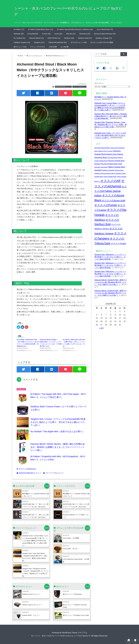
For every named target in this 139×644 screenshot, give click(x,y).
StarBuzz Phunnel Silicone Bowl (105, 173)
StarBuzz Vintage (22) (104, 38)
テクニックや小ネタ (38, 47)
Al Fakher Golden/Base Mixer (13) (41, 29)
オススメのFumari (106, 205)
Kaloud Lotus (111, 154)
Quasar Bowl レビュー (31, 615)
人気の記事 (53, 47)
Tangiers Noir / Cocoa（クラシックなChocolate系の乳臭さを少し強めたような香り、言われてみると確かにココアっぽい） (58, 422)
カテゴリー (99, 83)
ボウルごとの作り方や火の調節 (102, 42)
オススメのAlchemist (26, 469)
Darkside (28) (19, 34)
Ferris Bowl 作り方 (70, 549)
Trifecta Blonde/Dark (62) (58, 42)
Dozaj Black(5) (33, 34)
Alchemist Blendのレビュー (63, 87)
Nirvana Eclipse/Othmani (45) (105, 34)
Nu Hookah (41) (20, 38)
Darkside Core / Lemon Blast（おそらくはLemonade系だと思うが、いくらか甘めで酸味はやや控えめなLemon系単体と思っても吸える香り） (35, 541)
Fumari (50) (46, 34)
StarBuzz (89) (69, 38)
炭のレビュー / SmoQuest (72, 594)
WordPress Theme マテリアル (75, 633)
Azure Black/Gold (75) (105, 29)
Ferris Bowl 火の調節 (71, 538)
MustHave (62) (85, 34)
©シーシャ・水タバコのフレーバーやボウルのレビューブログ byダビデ (61, 636)
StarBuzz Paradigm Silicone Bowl (113, 170)
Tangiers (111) (39, 42)
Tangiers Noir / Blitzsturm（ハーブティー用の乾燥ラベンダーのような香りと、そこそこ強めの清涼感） (110, 257)
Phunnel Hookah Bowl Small (111, 164)
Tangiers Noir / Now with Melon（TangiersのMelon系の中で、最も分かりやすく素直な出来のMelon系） (111, 116)
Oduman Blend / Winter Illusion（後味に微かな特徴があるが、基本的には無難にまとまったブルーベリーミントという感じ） (58, 447)
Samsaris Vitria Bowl (101, 167)
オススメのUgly (118, 244)
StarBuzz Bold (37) (85, 38)
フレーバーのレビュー (79, 87)
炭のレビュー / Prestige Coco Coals (76, 615)
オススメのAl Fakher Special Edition (111, 191)
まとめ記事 (65, 47)
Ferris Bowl (110, 151)
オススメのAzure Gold (113, 200)
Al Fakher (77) (19, 29)
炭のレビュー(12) (20, 47)
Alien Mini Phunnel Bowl (102, 148)
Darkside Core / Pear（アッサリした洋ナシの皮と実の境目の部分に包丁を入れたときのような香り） (110, 135)
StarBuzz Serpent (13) (22, 42)
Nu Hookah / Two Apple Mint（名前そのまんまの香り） (57, 431)
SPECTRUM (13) (54, 38)
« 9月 (101, 328)
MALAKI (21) (71, 34)
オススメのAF (111, 181)
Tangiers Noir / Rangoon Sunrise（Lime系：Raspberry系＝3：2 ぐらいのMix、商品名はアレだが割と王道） (111, 125)
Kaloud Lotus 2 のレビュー (32, 605)
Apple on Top (102, 151)
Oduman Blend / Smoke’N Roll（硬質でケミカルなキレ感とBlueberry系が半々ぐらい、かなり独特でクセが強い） (111, 282)
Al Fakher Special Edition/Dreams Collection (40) (75, 29)
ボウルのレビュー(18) (79, 42)
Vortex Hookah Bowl (110, 177)
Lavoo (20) (58, 34)
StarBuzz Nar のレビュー (31, 594)
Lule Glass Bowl (112, 158)
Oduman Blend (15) (36, 38)
